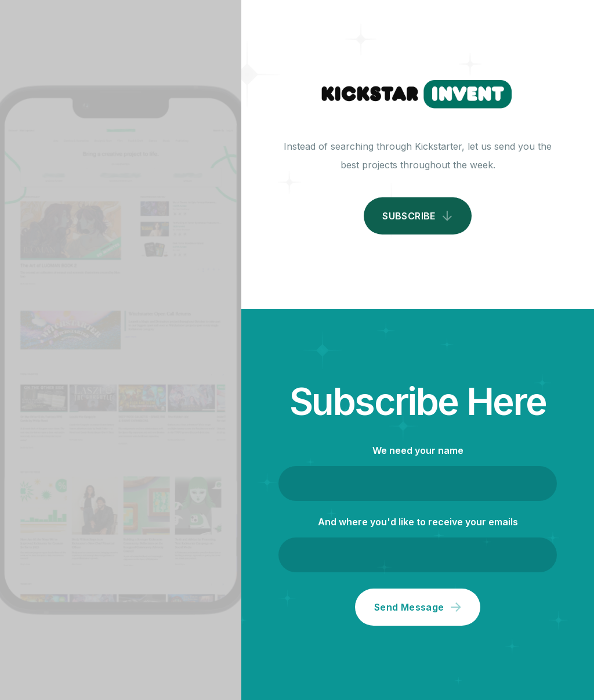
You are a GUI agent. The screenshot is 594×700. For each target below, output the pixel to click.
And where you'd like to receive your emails (418, 522)
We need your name (418, 450)
